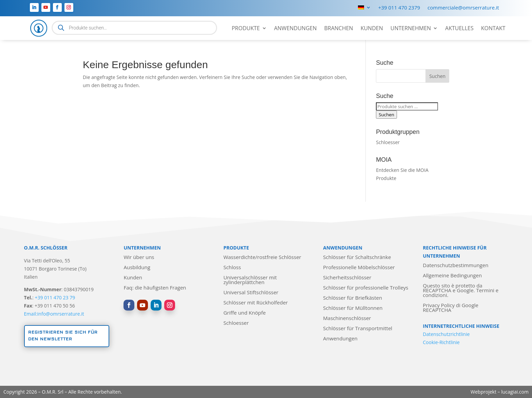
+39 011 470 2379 (399, 8)
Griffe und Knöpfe (244, 313)
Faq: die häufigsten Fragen (155, 288)
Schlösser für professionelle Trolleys (366, 288)
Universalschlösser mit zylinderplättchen (250, 280)
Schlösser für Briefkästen (353, 298)
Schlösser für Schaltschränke (357, 257)
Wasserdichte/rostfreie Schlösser (262, 257)
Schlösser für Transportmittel (358, 329)
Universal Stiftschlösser (251, 293)
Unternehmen (411, 29)
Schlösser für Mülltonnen (353, 308)
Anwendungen (296, 29)
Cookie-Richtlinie (441, 342)
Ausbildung (137, 268)
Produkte (246, 29)
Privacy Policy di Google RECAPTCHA (451, 308)
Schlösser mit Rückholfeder (255, 303)
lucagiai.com (515, 392)
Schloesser (388, 142)
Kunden (372, 29)
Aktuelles (459, 29)
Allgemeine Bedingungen (452, 276)
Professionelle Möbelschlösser (359, 268)
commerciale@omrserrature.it (463, 8)
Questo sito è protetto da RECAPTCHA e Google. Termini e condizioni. (461, 291)
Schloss (232, 268)
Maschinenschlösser (347, 319)
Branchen (338, 29)
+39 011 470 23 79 (55, 297)
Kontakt (493, 29)
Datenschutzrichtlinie (446, 334)
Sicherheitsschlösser (347, 278)
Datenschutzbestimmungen (455, 266)
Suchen (386, 115)
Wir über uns (139, 257)
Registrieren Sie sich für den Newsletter (63, 336)
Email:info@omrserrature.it (54, 314)
